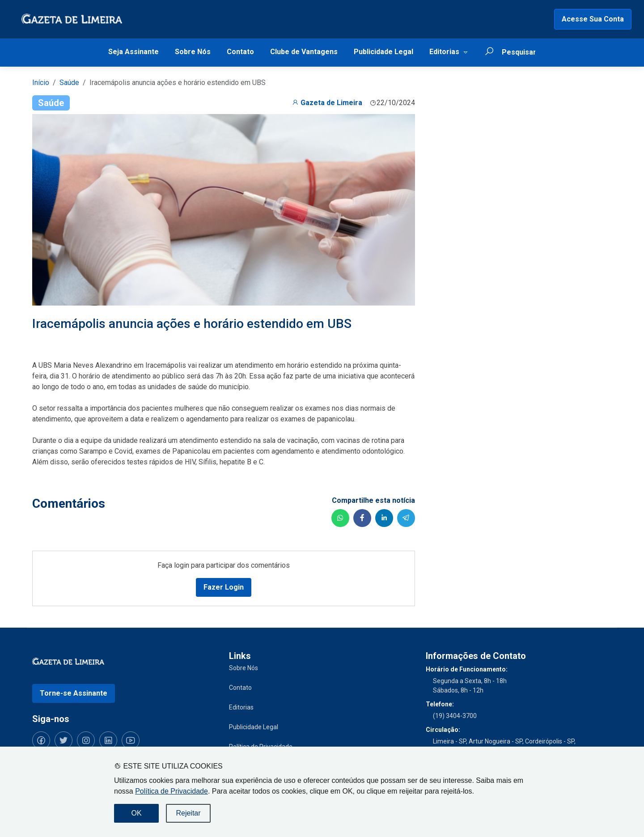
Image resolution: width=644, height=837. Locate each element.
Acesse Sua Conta (593, 19)
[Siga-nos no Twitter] (64, 740)
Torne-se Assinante (74, 693)
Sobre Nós (193, 52)
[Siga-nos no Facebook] (41, 740)
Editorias (444, 52)
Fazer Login (224, 587)
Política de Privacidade (172, 791)
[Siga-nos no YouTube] (131, 740)
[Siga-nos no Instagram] (86, 740)
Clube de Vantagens (304, 52)
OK (136, 813)
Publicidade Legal (383, 52)
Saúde (69, 83)
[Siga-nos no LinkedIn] (108, 740)
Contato (240, 52)
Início (41, 83)
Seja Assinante (133, 52)
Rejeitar (188, 813)
